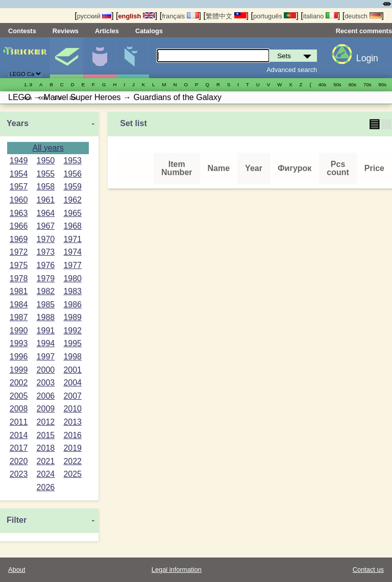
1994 (46, 343)
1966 (19, 226)
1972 (19, 252)
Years (18, 123)
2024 (46, 474)
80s (383, 84)
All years (48, 148)
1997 (46, 357)
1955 (46, 174)
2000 (46, 370)
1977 (72, 265)
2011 (19, 422)
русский (94, 16)
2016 (72, 435)
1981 (19, 291)
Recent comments (364, 31)
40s (322, 84)
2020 (19, 461)
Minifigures (100, 58)
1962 (72, 200)
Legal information (177, 569)
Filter (17, 520)
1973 (46, 252)
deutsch (363, 16)
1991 (46, 331)
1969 (19, 239)
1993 (19, 343)
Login (367, 58)
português (275, 16)
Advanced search (292, 70)
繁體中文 (226, 16)
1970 (46, 239)
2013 (72, 422)
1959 (72, 187)
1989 (72, 317)
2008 (19, 409)
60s (352, 84)
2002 (19, 383)
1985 (46, 305)
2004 (72, 383)
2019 (72, 448)
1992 (72, 331)
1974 (72, 252)
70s (367, 84)
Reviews (66, 31)
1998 (72, 357)
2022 (72, 461)
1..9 (28, 84)
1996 (19, 357)
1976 (46, 265)
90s (28, 98)
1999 (19, 370)
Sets (66, 58)
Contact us (368, 569)
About (17, 569)
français (180, 16)
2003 (46, 383)
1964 (46, 213)
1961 (46, 200)
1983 (72, 291)
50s (337, 84)
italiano (321, 16)
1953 (72, 161)
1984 (19, 305)
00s (43, 98)
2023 (19, 474)
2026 (46, 487)
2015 (46, 435)
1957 (19, 187)
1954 (19, 174)
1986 (72, 305)
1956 (72, 174)
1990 (19, 331)
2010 (72, 409)
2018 (46, 448)
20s (73, 98)
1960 (19, 200)
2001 (72, 370)
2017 (19, 448)
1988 (46, 317)
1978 (19, 278)
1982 (46, 291)
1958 (46, 187)
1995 (72, 343)
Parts (133, 58)
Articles (107, 31)
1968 (72, 226)
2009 (46, 409)
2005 (19, 396)
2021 (46, 461)
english (137, 16)
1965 (72, 213)
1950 (46, 161)
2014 (19, 435)
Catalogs (149, 31)
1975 (19, 265)
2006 (46, 396)
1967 (46, 226)
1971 (72, 239)
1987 (19, 317)
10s (58, 98)
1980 (72, 278)
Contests (22, 31)
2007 (72, 396)
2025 (72, 474)
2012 (46, 422)
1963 (19, 213)
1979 (46, 278)
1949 (19, 161)
